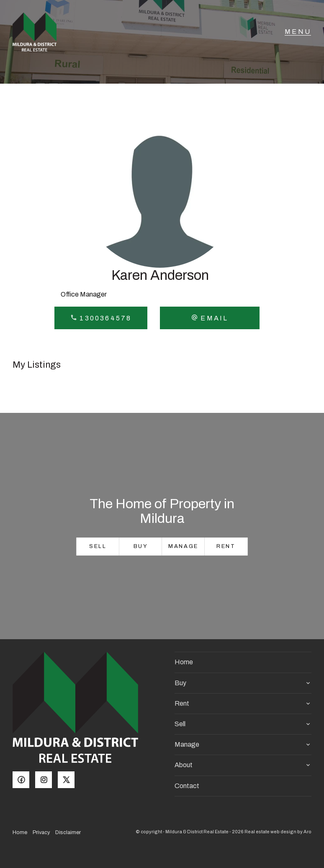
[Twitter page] (68, 781)
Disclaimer (68, 832)
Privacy (41, 832)
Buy (141, 546)
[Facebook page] (24, 781)
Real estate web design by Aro (278, 832)
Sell (98, 546)
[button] (210, 318)
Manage (183, 546)
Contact (187, 786)
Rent (226, 546)
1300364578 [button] (101, 318)
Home (184, 662)
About (184, 765)
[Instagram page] (46, 781)
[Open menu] (298, 36)
